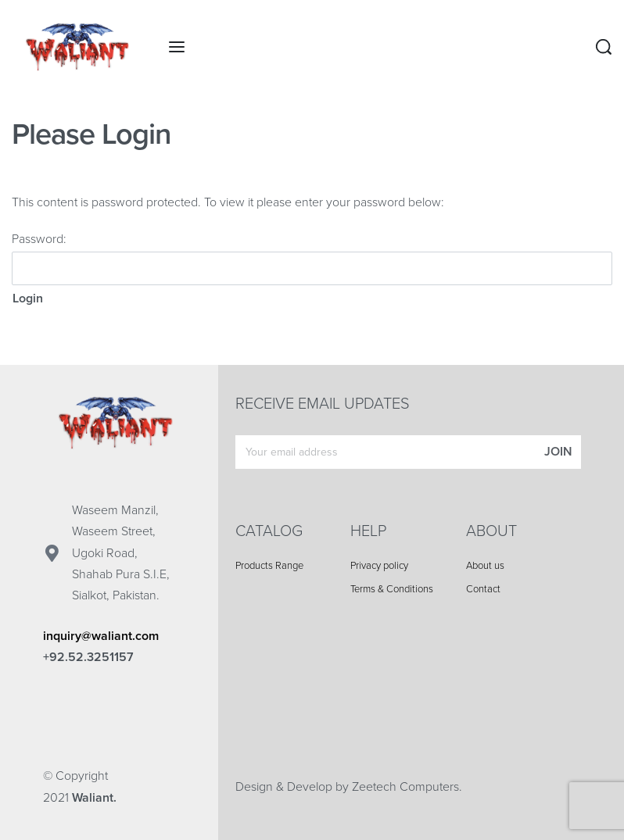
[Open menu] (177, 47)
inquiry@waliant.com (101, 636)
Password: (312, 258)
